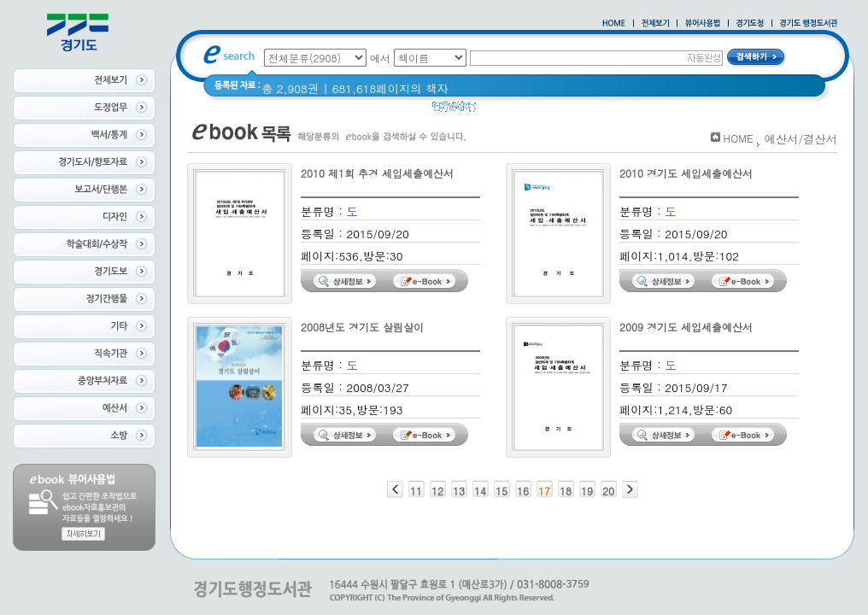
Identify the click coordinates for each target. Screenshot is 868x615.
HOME (739, 138)
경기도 (671, 111)
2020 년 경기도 (527, 111)
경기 (629, 111)
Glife (592, 111)
